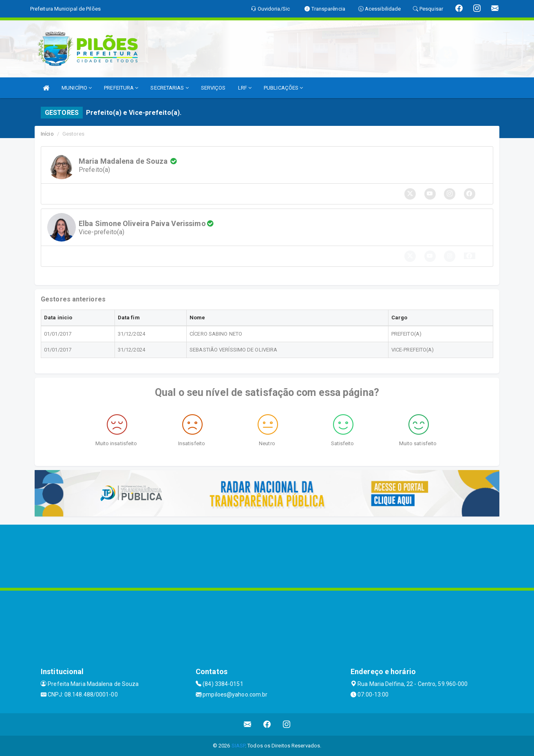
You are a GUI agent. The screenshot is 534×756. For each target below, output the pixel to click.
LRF (245, 88)
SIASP (238, 746)
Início (47, 134)
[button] (470, 256)
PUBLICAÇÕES (283, 88)
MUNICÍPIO (77, 88)
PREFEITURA (121, 88)
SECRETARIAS (169, 88)
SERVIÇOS (213, 88)
